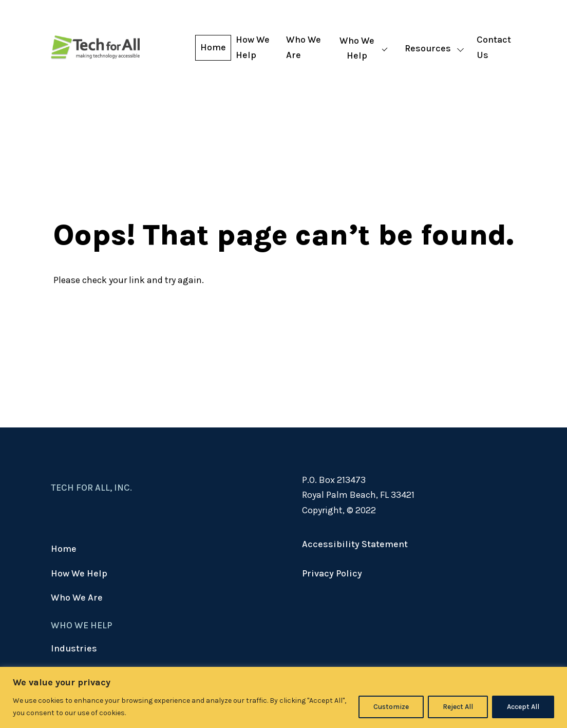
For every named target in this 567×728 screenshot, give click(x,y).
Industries (74, 648)
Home (213, 47)
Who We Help (357, 48)
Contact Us (494, 47)
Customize (391, 707)
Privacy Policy (332, 573)
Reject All (458, 707)
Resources (428, 48)
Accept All (523, 707)
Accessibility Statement (355, 544)
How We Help (253, 47)
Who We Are (304, 47)
